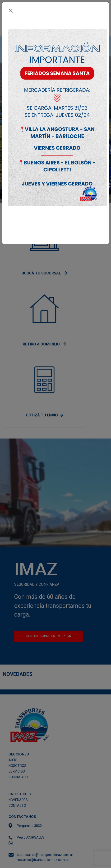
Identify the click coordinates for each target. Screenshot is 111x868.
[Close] (11, 11)
